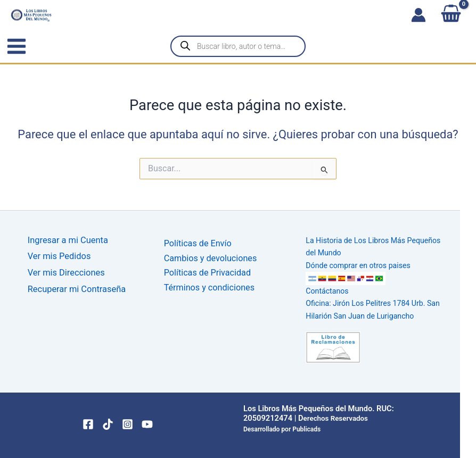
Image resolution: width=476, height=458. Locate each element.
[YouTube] (147, 422)
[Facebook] (88, 422)
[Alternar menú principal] (17, 46)
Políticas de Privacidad (208, 272)
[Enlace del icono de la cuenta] (418, 15)
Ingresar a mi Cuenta (68, 240)
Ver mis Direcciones (66, 273)
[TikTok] (108, 422)
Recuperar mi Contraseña (77, 290)
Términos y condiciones (210, 286)
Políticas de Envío (198, 243)
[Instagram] (128, 422)
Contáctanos (326, 290)
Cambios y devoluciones (211, 258)
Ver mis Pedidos (59, 257)
